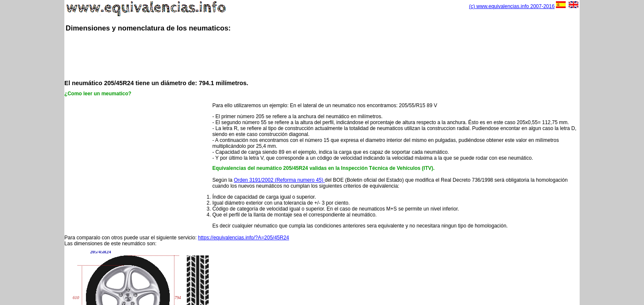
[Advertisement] (322, 55)
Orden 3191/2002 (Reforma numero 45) (279, 180)
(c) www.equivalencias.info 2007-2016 (512, 6)
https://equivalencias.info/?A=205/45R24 (244, 238)
